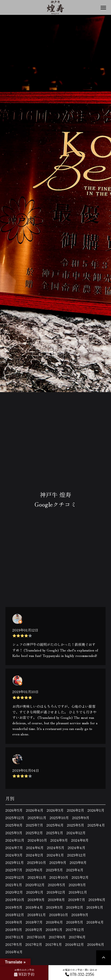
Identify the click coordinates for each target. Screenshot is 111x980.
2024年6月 (35, 848)
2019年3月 (55, 907)
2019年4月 (34, 907)
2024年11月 (15, 840)
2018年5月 (75, 922)
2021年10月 (59, 877)
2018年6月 (54, 922)
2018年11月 (37, 915)
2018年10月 (59, 915)
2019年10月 (15, 900)
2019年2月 (75, 907)
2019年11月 (78, 892)
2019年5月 (14, 907)
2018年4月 (95, 922)
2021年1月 (14, 885)
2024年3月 (14, 855)
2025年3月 (14, 833)
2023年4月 (75, 870)
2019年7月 (77, 900)
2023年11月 (15, 862)
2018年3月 (14, 930)
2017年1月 (54, 944)
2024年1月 (55, 855)
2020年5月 (57, 885)
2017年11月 (14, 937)
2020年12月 (35, 885)
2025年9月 (81, 818)
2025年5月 (76, 825)
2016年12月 (75, 944)
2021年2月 (80, 877)
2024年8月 (80, 840)
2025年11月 (37, 818)
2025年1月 (55, 833)
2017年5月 (14, 944)
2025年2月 (34, 833)
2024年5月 (56, 848)
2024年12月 (76, 833)
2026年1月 (96, 810)
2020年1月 (35, 892)
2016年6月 (96, 944)
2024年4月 (77, 848)
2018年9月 (80, 915)
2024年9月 (59, 840)
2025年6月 (55, 825)
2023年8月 (78, 862)
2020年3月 (77, 885)
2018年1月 (54, 930)
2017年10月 (36, 937)
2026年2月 (76, 810)
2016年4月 (14, 952)
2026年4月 (35, 810)
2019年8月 (56, 900)
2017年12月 (75, 930)
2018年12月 (15, 915)
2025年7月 (34, 825)
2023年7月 (14, 870)
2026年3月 (55, 810)
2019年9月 (36, 900)
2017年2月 (34, 944)
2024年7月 (14, 848)
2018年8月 (14, 922)
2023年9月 (58, 862)
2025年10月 (59, 818)
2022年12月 (15, 877)
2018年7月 (34, 922)
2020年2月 (14, 892)
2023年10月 (37, 862)
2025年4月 (96, 825)
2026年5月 (14, 810)
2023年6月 (34, 870)
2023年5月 (54, 870)
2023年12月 (77, 855)
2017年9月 (57, 937)
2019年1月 (95, 907)
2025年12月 (15, 818)
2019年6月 (97, 900)
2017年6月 (77, 937)
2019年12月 (56, 892)
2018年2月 (34, 930)
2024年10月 (37, 840)
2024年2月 (35, 855)
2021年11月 (37, 877)
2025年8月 (14, 825)
